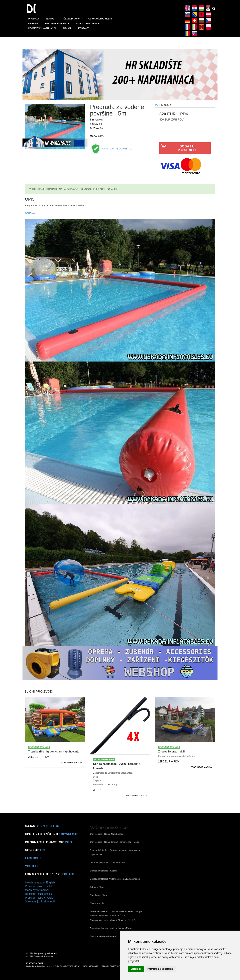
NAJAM (67, 28)
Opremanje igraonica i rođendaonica (107, 863)
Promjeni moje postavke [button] (160, 969)
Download (70, 834)
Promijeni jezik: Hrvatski (39, 886)
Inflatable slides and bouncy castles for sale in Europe (116, 911)
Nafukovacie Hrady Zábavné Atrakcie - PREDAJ (113, 920)
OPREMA (33, 23)
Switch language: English (40, 883)
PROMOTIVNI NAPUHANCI (42, 28)
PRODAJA (34, 19)
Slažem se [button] (136, 969)
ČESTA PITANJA (72, 19)
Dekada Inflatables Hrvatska (104, 871)
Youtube (32, 866)
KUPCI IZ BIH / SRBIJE (88, 23)
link (43, 850)
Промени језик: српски (39, 894)
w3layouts (52, 953)
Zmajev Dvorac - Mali (171, 752)
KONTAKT (83, 28)
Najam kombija (97, 903)
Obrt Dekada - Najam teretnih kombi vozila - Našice (115, 842)
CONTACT (68, 874)
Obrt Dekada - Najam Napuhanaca (107, 834)
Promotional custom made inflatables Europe (112, 928)
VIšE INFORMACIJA (71, 762)
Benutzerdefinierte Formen (103, 936)
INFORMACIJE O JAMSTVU (111, 149)
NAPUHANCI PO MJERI (100, 19)
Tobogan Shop (97, 887)
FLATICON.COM (35, 963)
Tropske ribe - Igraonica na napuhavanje (54, 752)
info (68, 842)
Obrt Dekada (48, 826)
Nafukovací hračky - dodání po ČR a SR (109, 916)
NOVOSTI (51, 19)
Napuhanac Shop (98, 895)
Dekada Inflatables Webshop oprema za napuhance (115, 879)
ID (156, 105)
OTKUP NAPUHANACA (57, 23)
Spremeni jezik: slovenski (40, 902)
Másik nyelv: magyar (37, 890)
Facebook (33, 858)
